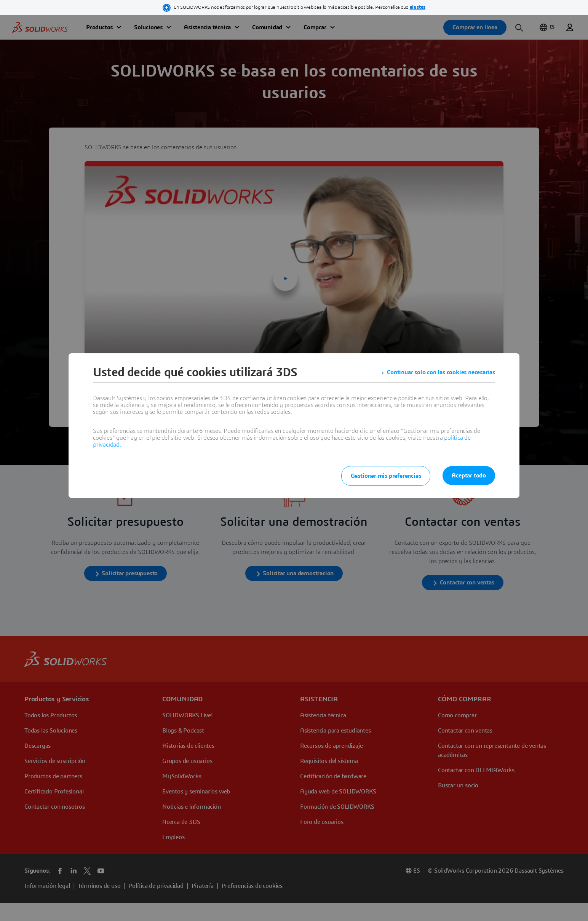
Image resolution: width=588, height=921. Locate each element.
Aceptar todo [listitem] (469, 476)
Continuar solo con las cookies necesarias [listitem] (441, 372)
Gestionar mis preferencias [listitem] (386, 476)
